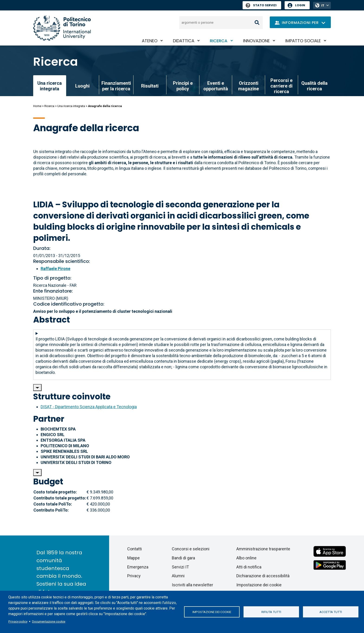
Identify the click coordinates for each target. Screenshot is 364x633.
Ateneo (150, 41)
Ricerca (219, 41)
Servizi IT (180, 567)
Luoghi (82, 86)
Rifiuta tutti (271, 612)
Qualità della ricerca (314, 86)
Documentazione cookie (49, 621)
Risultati (150, 86)
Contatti (135, 549)
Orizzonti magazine (249, 86)
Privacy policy (18, 621)
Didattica (184, 41)
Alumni (178, 576)
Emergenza (138, 567)
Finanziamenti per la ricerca (116, 86)
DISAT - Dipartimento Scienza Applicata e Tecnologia (89, 407)
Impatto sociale (303, 41)
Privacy (134, 576)
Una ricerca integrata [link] (50, 86)
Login (300, 5)
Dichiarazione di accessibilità (263, 576)
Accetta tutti (331, 612)
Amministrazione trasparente (263, 549)
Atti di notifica (249, 567)
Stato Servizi (261, 5)
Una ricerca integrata (71, 106)
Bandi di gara (183, 558)
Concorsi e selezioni (191, 549)
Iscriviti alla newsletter (192, 585)
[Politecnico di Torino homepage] (62, 28)
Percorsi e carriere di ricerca (281, 86)
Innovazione (256, 41)
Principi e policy (183, 86)
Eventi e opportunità (216, 86)
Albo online (246, 558)
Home (37, 106)
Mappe (133, 558)
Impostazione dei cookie (212, 612)
